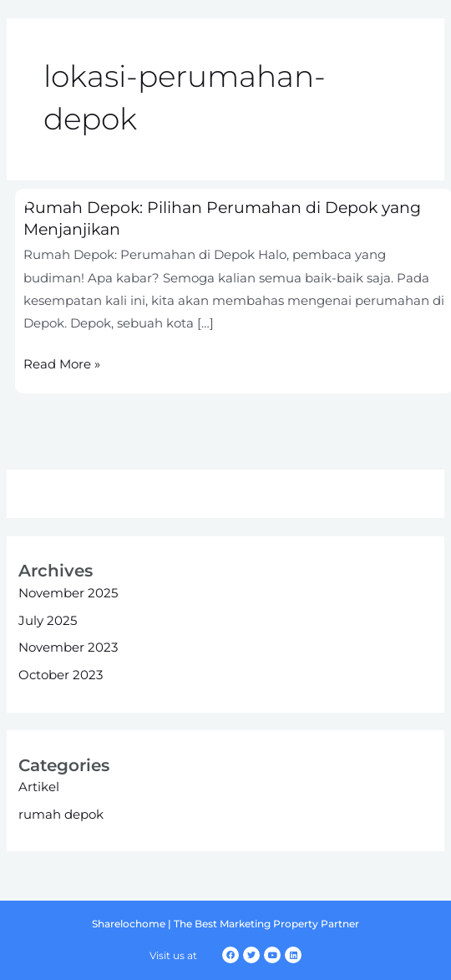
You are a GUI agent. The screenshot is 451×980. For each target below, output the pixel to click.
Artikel (39, 787)
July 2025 (48, 621)
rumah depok (61, 815)
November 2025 (68, 593)
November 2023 (68, 647)
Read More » (62, 363)
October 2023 (61, 675)
